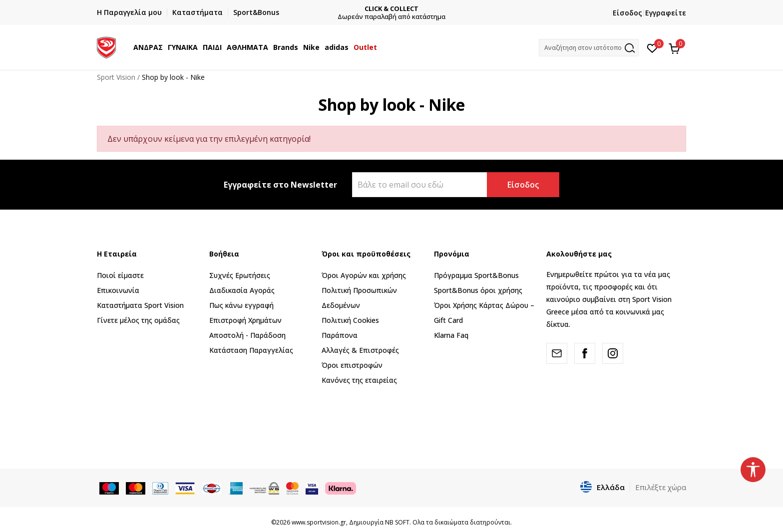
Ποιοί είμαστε (120, 275)
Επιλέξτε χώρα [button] (661, 487)
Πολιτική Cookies (350, 320)
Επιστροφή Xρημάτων (245, 320)
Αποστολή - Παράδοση (247, 335)
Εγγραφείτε (666, 13)
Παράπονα (340, 335)
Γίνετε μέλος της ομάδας (138, 320)
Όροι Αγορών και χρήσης (364, 275)
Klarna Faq (451, 335)
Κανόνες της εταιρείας (359, 380)
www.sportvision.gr (319, 522)
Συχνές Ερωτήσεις (240, 275)
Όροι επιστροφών (352, 365)
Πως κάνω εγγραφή (241, 305)
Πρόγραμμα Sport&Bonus (476, 275)
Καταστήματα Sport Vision (140, 305)
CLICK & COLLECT (391, 9)
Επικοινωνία (118, 290)
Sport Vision (116, 77)
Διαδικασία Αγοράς (242, 290)
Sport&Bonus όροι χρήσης (478, 290)
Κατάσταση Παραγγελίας (251, 350)
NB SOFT (397, 522)
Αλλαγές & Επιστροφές (360, 350)
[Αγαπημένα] (652, 47)
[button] (589, 48)
